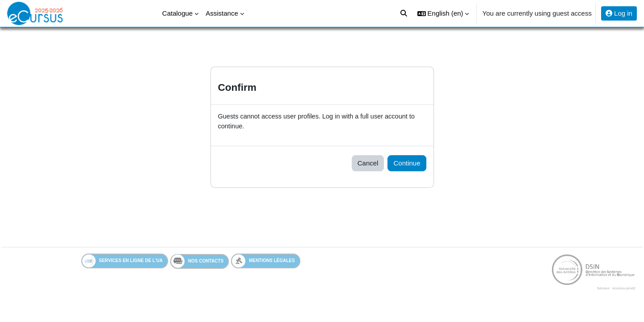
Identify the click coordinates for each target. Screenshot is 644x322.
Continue (407, 163)
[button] (443, 13)
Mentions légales (263, 262)
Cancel (368, 163)
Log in (619, 13)
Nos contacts (197, 262)
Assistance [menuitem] (222, 13)
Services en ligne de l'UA (123, 262)
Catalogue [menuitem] (177, 13)
